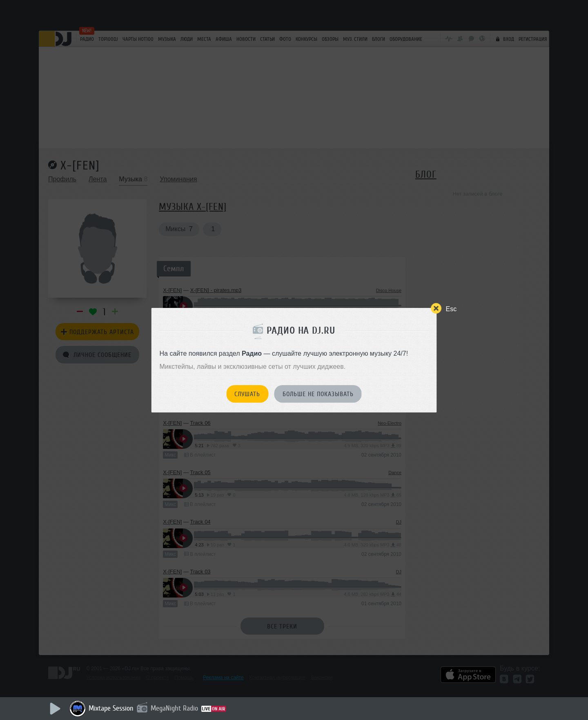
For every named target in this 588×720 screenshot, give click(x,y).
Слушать (247, 394)
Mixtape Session (111, 708)
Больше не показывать (318, 394)
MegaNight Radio (174, 708)
